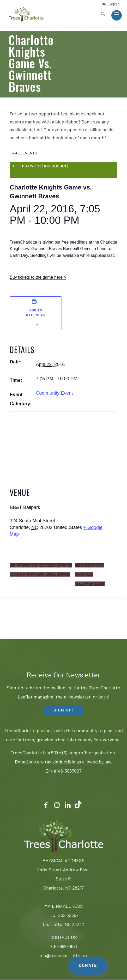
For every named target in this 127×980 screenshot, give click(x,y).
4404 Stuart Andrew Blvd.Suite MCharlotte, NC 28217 (63, 879)
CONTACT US (64, 938)
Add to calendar (36, 313)
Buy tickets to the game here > (38, 277)
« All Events (25, 153)
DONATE (88, 966)
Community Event (54, 393)
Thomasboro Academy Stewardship (90, 575)
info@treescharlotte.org (63, 956)
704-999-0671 (64, 947)
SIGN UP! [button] (64, 710)
